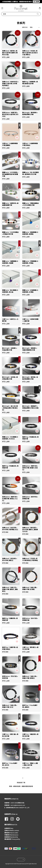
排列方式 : (25, 27)
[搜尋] (38, 14)
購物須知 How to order (11, 833)
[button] (2, 8)
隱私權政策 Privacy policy (12, 839)
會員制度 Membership (11, 837)
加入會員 (36, 1)
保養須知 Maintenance (11, 835)
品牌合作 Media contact (12, 830)
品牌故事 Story (9, 828)
